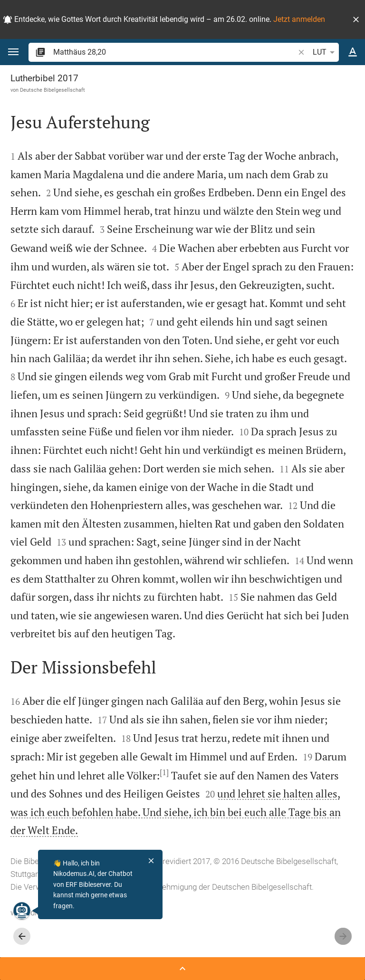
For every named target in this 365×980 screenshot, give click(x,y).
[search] (175, 52)
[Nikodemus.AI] (22, 911)
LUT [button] (325, 52)
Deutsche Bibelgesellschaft (53, 90)
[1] (164, 772)
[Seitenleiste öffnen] (182, 969)
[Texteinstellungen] (353, 52)
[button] (356, 19)
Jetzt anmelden (299, 19)
